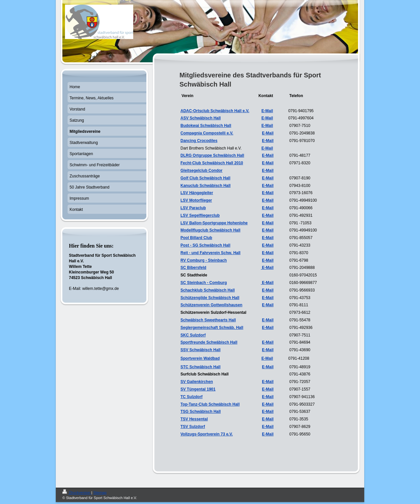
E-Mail (267, 126)
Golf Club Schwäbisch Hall (205, 178)
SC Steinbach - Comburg (204, 283)
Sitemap (100, 493)
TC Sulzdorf (191, 397)
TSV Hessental (194, 419)
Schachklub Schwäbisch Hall (208, 290)
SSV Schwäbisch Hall (200, 350)
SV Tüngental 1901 (198, 389)
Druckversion (77, 493)
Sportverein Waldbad (200, 358)
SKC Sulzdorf (193, 335)
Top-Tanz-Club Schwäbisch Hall (210, 404)
